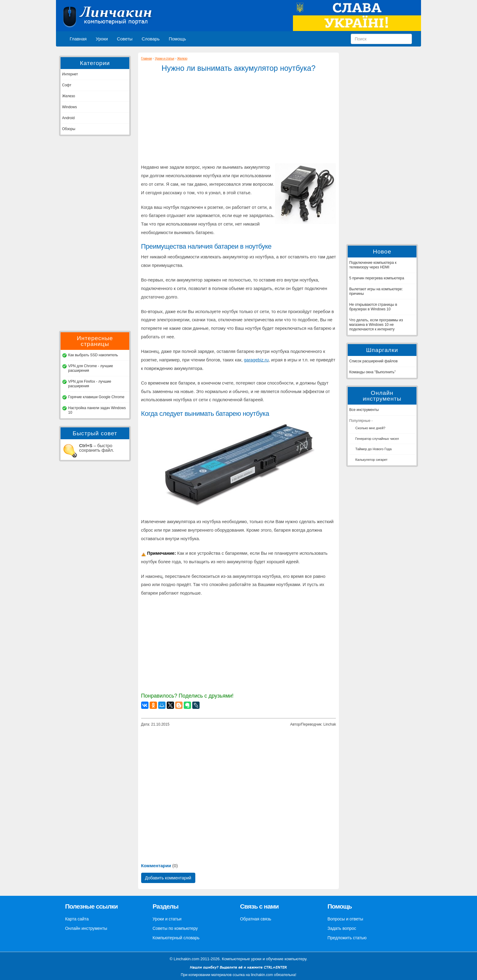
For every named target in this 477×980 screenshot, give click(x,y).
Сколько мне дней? (370, 428)
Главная (78, 39)
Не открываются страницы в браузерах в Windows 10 (373, 307)
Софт (67, 85)
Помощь (178, 39)
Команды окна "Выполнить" (373, 372)
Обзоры (69, 129)
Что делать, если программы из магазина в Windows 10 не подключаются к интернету (376, 325)
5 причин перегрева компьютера (377, 278)
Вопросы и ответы (345, 919)
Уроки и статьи (164, 59)
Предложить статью (347, 938)
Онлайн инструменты (86, 928)
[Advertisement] (95, 233)
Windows (70, 107)
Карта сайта (77, 919)
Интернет (70, 74)
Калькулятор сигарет (371, 460)
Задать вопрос (342, 928)
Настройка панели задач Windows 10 (97, 410)
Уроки (102, 39)
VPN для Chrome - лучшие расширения (91, 368)
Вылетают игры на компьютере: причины (376, 291)
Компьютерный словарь (176, 938)
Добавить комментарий (168, 878)
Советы (125, 39)
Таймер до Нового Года (373, 449)
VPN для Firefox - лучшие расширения (90, 384)
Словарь (151, 39)
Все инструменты (364, 410)
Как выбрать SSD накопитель (93, 355)
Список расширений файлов (373, 361)
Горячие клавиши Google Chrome (96, 397)
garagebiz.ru (256, 360)
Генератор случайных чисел (377, 439)
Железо (69, 96)
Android (68, 118)
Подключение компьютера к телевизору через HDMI (373, 265)
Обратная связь (256, 919)
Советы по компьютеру (175, 928)
